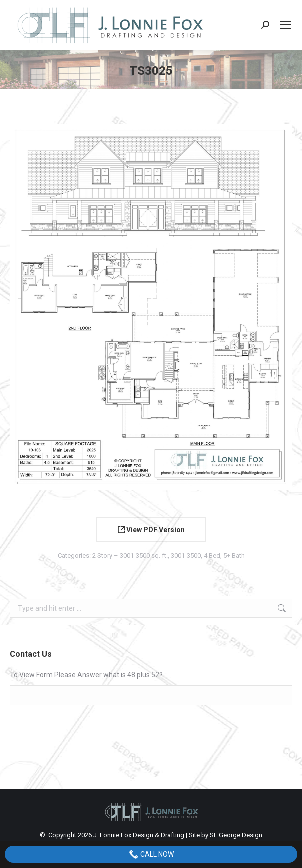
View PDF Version (151, 530)
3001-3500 (186, 556)
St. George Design (236, 835)
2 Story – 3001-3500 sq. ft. (130, 556)
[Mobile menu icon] (286, 25)
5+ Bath (234, 556)
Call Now (151, 854)
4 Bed (212, 556)
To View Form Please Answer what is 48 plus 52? (86, 675)
